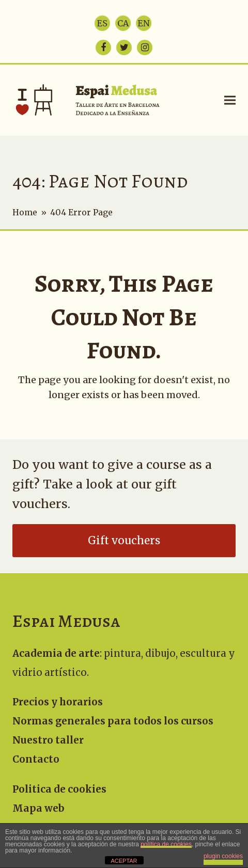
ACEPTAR (124, 861)
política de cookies (166, 844)
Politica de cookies (59, 789)
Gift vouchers (124, 541)
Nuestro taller (48, 740)
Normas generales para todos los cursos (113, 721)
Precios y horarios (58, 702)
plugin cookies (223, 856)
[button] (230, 100)
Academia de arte (56, 653)
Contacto (36, 759)
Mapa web (38, 808)
